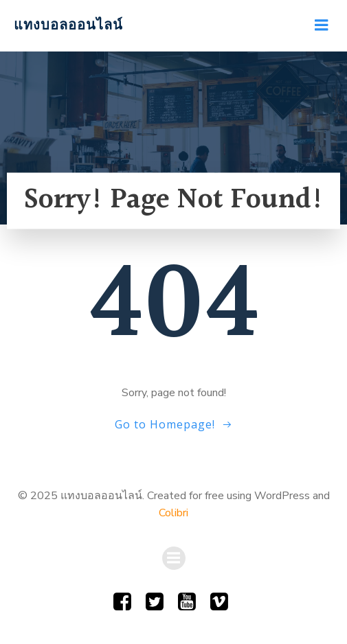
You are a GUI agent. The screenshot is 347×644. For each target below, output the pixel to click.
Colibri (173, 513)
